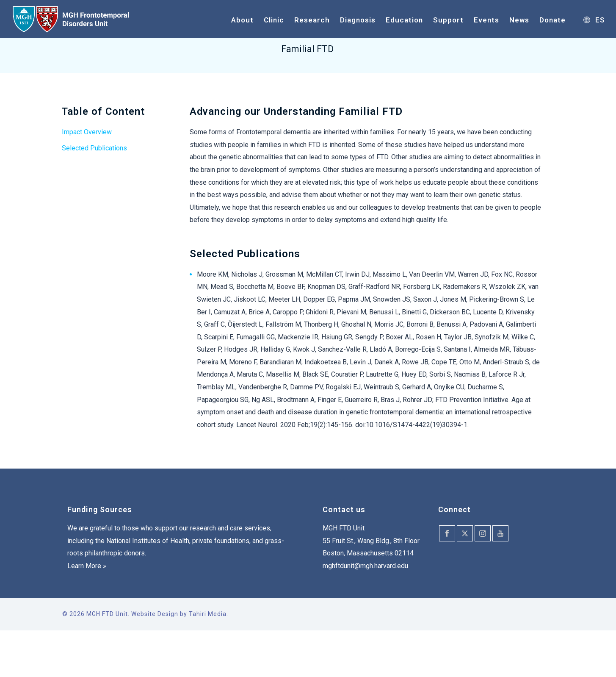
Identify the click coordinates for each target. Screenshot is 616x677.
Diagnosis (358, 20)
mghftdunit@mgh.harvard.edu (365, 566)
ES (594, 20)
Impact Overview (87, 132)
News (519, 20)
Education (404, 20)
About (242, 20)
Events (486, 20)
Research (312, 20)
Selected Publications (94, 148)
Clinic (274, 20)
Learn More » (87, 566)
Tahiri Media (208, 614)
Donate (552, 20)
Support (448, 20)
